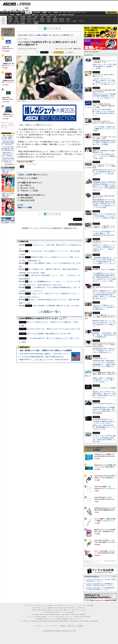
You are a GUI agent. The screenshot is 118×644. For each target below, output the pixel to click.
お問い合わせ (71, 626)
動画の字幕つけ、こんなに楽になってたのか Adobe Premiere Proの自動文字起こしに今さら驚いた (57, 360)
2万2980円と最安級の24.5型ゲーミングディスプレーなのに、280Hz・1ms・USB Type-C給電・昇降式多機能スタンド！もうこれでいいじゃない (104, 425)
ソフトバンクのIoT (81, 21)
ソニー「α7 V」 (33, 164)
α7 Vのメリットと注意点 (27, 178)
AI (7, 12)
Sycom (29, 17)
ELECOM (10, 19)
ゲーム (84, 13)
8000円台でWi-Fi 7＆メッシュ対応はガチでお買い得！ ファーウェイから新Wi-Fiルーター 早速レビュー (104, 324)
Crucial (49, 19)
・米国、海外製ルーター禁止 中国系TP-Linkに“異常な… (7, 137)
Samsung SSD (35, 614)
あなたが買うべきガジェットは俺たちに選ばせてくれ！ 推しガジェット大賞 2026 (44, 35)
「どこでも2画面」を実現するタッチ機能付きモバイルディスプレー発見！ (104, 129)
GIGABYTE (29, 19)
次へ (57, 28)
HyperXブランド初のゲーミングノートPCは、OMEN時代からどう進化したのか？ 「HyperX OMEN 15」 (104, 248)
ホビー (50, 12)
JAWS (10, 21)
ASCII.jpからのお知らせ (92, 577)
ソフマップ (29, 23)
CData (49, 21)
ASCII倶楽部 (112, 13)
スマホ (69, 12)
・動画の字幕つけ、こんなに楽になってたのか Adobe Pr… (8, 154)
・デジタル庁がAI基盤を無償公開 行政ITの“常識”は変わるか (8, 149)
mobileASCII (65, 619)
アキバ (65, 12)
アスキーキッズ (5, 15)
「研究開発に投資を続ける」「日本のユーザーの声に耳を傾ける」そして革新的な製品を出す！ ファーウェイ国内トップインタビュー (104, 260)
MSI (42, 17)
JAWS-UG (40, 610)
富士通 (10, 17)
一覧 (51, 52)
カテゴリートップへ (75, 224)
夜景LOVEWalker (64, 621)
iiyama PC (56, 608)
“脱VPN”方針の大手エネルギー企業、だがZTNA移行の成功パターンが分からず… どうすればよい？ (104, 173)
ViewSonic (62, 19)
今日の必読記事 (39, 619)
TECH (22, 12)
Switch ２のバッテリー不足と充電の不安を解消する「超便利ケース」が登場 (104, 66)
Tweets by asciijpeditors (91, 52)
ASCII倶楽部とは (10, 164)
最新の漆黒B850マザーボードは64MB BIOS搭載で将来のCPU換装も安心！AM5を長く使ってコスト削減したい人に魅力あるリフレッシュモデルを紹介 (104, 204)
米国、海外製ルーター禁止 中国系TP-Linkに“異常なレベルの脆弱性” (46, 350)
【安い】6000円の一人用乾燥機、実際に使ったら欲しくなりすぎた (56, 306)
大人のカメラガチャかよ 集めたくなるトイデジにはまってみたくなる (54, 329)
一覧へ (114, 576)
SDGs (60, 15)
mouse (16, 17)
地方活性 (64, 15)
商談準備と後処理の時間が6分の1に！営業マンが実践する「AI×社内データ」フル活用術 (104, 142)
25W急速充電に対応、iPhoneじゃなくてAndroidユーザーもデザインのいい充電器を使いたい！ (104, 350)
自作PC (56, 12)
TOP (25, 606)
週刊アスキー (36, 15)
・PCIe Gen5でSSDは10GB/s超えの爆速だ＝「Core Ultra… (8, 143)
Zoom (75, 21)
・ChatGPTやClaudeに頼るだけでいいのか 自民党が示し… (8, 160)
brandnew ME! (36, 23)
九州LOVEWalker (73, 621)
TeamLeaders (44, 15)
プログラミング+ (53, 15)
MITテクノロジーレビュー (76, 619)
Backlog (55, 21)
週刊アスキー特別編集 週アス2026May (8, 171)
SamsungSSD (34, 19)
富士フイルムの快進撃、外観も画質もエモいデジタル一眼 (49, 334)
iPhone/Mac (37, 12)
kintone (23, 21)
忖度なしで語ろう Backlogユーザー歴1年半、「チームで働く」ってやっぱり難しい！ (104, 380)
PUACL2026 (71, 15)
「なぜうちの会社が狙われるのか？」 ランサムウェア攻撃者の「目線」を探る (104, 156)
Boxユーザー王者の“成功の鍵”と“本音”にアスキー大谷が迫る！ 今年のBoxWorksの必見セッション (104, 112)
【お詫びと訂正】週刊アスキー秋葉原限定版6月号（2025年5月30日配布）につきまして (100, 589)
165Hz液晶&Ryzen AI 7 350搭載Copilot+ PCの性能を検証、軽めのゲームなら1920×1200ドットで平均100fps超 (104, 410)
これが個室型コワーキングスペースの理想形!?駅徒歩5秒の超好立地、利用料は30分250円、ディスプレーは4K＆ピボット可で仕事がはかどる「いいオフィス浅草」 (104, 277)
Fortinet (62, 21)
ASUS (49, 17)
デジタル (24, 4)
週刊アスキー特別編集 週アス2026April (8, 195)
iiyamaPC (23, 17)
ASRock (42, 19)
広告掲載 (80, 626)
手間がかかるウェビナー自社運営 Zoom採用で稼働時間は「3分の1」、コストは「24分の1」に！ (105, 96)
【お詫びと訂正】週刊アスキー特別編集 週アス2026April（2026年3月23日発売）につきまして (100, 585)
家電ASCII (19, 15)
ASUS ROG (23, 19)
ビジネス (16, 12)
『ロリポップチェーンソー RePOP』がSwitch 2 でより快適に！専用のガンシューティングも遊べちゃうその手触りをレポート (104, 81)
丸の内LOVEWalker (84, 621)
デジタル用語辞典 (56, 619)
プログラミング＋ (69, 617)
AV (61, 12)
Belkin (68, 19)
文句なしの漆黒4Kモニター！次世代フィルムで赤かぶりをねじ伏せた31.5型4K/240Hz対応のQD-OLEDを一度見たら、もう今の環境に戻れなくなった (104, 295)
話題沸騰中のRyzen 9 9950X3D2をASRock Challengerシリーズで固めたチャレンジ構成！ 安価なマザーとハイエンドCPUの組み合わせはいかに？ (104, 186)
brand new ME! (70, 612)
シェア (37, 52)
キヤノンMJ (16, 23)
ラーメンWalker (23, 621)
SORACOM (52, 614)
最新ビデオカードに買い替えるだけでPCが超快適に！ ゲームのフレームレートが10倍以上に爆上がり (104, 217)
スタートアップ (76, 13)
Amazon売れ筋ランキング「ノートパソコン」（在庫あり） (7, 32)
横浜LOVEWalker (43, 621)
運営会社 (63, 626)
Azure (29, 21)
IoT (11, 12)
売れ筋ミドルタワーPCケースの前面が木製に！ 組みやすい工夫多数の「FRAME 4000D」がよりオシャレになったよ (104, 395)
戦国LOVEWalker (94, 621)
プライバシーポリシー (52, 626)
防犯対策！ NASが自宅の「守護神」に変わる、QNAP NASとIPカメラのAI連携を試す (104, 335)
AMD (16, 19)
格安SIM (12, 15)
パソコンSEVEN (36, 17)
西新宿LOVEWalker (54, 621)
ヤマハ (68, 21)
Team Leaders (60, 617)
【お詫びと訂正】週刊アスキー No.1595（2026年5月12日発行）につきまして (101, 580)
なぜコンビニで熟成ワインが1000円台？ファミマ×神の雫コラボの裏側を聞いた (104, 307)
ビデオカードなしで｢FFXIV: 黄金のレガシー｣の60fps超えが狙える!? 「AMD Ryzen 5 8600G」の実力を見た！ (104, 439)
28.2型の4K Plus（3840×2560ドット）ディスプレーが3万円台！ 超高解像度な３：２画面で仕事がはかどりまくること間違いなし (104, 363)
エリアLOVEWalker (33, 621)
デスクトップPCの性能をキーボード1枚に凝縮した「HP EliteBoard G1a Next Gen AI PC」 (104, 233)
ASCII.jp (9, 4)
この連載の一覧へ (49, 312)
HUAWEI (55, 19)
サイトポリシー (39, 626)
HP (55, 17)
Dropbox (42, 21)
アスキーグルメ (27, 15)
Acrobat (16, 21)
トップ (3, 12)
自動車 (44, 12)
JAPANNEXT (23, 23)
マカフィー (10, 23)
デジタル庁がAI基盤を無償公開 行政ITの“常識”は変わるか (42, 357)
